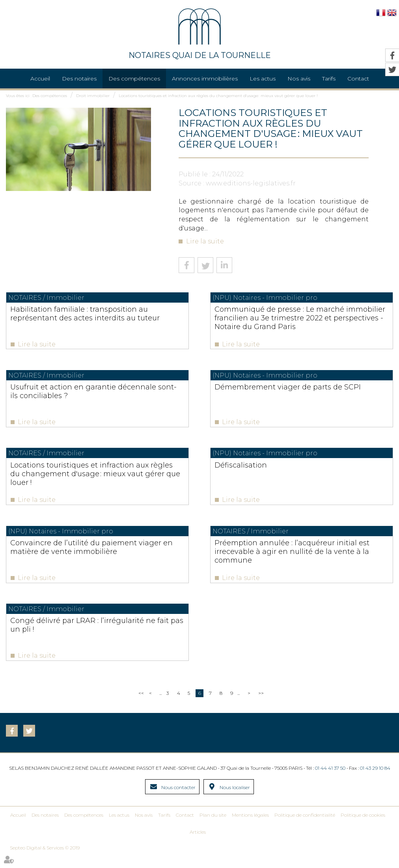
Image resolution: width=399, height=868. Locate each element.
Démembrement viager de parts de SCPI (319, 394)
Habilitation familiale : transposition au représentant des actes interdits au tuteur (74, 318)
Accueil (40, 79)
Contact (185, 828)
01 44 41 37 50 (330, 781)
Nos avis (299, 79)
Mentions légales (250, 828)
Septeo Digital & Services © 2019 (45, 861)
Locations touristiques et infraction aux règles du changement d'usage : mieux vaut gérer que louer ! (218, 96)
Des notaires (79, 79)
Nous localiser (235, 800)
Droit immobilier (93, 96)
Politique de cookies (363, 828)
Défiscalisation (282, 470)
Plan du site (213, 828)
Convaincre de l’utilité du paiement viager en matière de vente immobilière (74, 559)
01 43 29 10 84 (375, 781)
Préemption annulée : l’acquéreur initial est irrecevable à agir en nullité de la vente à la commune (322, 559)
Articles (198, 845)
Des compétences (134, 79)
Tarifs (329, 79)
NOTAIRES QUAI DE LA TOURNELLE (200, 34)
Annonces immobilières (205, 79)
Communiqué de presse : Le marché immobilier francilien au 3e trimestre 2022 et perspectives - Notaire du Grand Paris (321, 322)
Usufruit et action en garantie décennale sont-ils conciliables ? (68, 394)
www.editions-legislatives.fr (251, 183)
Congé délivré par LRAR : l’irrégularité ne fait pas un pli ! (64, 635)
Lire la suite (205, 241)
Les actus (263, 79)
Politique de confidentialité (305, 828)
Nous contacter (178, 800)
